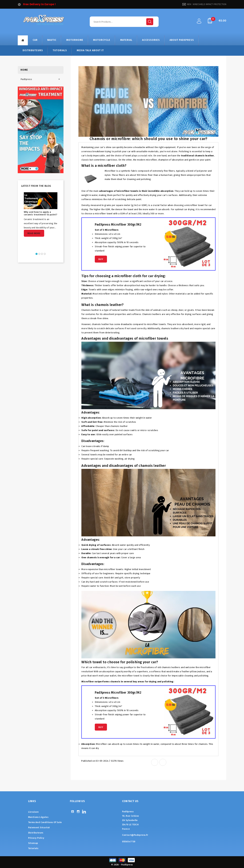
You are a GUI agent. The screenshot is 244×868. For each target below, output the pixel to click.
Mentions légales (38, 817)
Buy (101, 259)
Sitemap (33, 843)
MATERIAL (126, 40)
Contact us (130, 801)
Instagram (78, 812)
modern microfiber (147, 160)
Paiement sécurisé (39, 827)
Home (23, 40)
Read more (34, 233)
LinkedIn (84, 812)
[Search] (124, 22)
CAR (35, 40)
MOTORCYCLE (102, 40)
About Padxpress (182, 40)
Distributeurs (33, 50)
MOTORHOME (75, 40)
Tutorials (60, 50)
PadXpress (26, 79)
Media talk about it (90, 50)
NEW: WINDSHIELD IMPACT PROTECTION (207, 4)
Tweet (163, 762)
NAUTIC (52, 40)
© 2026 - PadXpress (122, 865)
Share (155, 762)
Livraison (33, 812)
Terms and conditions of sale (45, 822)
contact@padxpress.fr (135, 835)
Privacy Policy (36, 838)
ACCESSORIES (151, 40)
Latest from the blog (36, 186)
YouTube (73, 812)
